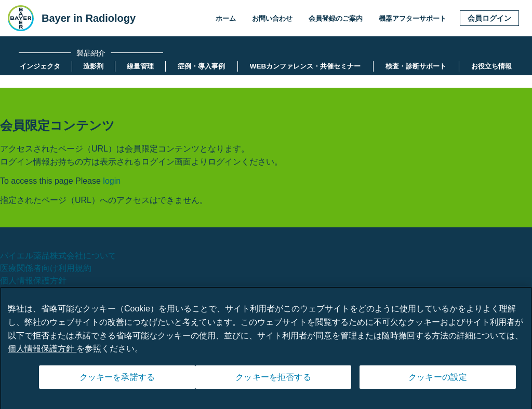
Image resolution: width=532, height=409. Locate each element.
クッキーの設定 (438, 381)
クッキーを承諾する (117, 381)
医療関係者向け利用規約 (46, 268)
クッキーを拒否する (273, 381)
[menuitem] (40, 66)
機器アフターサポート (413, 18)
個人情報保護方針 (33, 281)
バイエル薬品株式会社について (58, 256)
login (112, 181)
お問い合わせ (272, 18)
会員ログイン (489, 18)
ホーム (226, 18)
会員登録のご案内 (336, 18)
